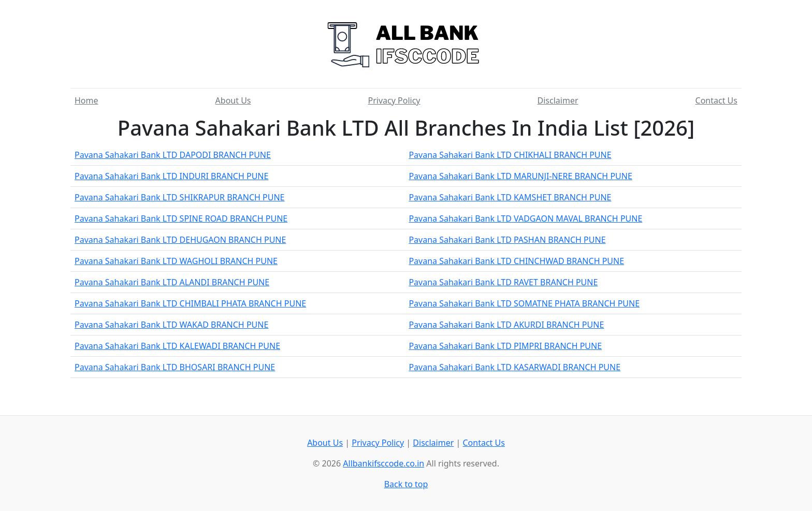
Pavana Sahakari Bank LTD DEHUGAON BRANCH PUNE (180, 240)
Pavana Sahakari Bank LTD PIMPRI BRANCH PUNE (505, 346)
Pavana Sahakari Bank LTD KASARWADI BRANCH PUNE (514, 367)
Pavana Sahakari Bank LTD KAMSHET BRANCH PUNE (510, 197)
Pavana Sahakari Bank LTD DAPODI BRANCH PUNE (173, 155)
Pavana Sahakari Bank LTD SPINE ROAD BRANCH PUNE (181, 218)
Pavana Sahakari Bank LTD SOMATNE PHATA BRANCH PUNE (524, 303)
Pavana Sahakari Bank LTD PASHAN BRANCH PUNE (507, 240)
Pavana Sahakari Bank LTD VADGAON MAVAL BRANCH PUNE (525, 218)
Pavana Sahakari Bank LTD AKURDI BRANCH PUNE (506, 325)
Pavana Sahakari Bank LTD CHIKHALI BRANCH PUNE (510, 155)
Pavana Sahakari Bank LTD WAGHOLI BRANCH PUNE (176, 261)
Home (86, 100)
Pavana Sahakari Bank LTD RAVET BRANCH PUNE (503, 282)
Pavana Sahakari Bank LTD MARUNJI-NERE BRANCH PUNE (520, 176)
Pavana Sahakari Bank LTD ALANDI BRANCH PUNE (172, 282)
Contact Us (716, 100)
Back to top (406, 484)
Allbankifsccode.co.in (383, 463)
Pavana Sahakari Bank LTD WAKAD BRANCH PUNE (171, 325)
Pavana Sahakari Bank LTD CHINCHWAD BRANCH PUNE (516, 261)
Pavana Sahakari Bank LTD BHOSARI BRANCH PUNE (175, 367)
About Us (233, 100)
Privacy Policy (394, 100)
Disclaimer (558, 100)
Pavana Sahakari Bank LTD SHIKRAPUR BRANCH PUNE (180, 197)
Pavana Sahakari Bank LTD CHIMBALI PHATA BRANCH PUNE (190, 303)
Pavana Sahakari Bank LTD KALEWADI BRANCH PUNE (177, 346)
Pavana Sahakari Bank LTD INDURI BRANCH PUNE (171, 176)
